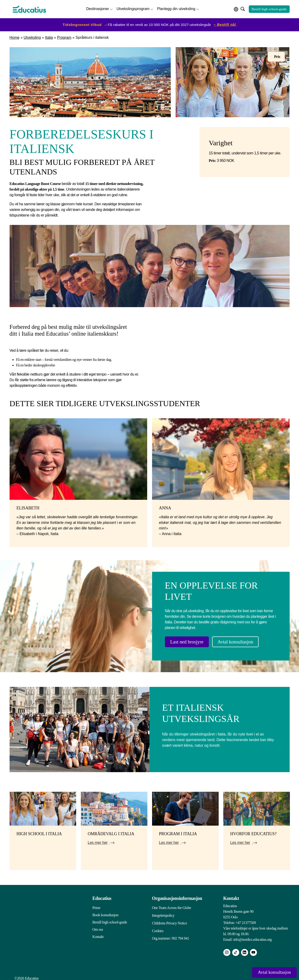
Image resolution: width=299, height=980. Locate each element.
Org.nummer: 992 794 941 (171, 934)
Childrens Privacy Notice (170, 920)
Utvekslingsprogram (133, 8)
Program (64, 37)
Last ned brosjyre (190, 641)
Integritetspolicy (163, 913)
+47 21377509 (246, 920)
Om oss (98, 927)
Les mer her (98, 840)
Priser (96, 905)
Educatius (102, 896)
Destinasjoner (98, 8)
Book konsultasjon (105, 913)
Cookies (158, 927)
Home (15, 37)
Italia (49, 37)
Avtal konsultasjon (245, 641)
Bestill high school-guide (269, 9)
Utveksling (32, 37)
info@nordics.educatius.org (253, 937)
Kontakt (98, 934)
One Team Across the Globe (172, 905)
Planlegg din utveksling (176, 8)
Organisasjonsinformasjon (177, 896)
